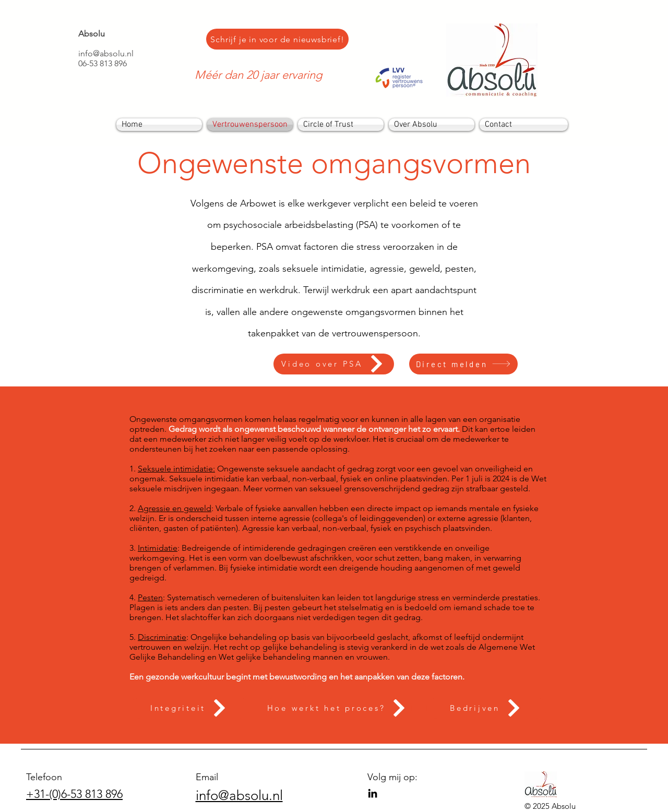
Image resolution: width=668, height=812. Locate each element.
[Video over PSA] (334, 364)
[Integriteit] (190, 708)
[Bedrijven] (487, 708)
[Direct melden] (463, 364)
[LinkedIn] (373, 793)
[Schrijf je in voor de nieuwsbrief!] (277, 39)
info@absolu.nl (106, 53)
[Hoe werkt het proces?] (338, 708)
